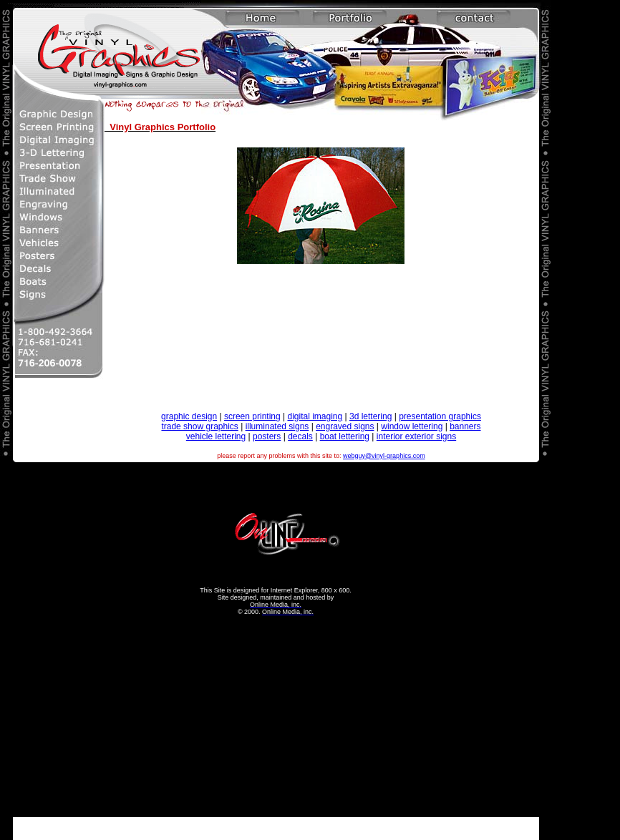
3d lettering (370, 416)
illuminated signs (277, 426)
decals (300, 436)
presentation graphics (440, 416)
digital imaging (315, 416)
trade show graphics (199, 426)
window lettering (412, 426)
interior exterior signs (416, 436)
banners (465, 426)
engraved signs (345, 426)
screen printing (252, 416)
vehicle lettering (216, 436)
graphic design (189, 416)
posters (267, 436)
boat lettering (345, 436)
